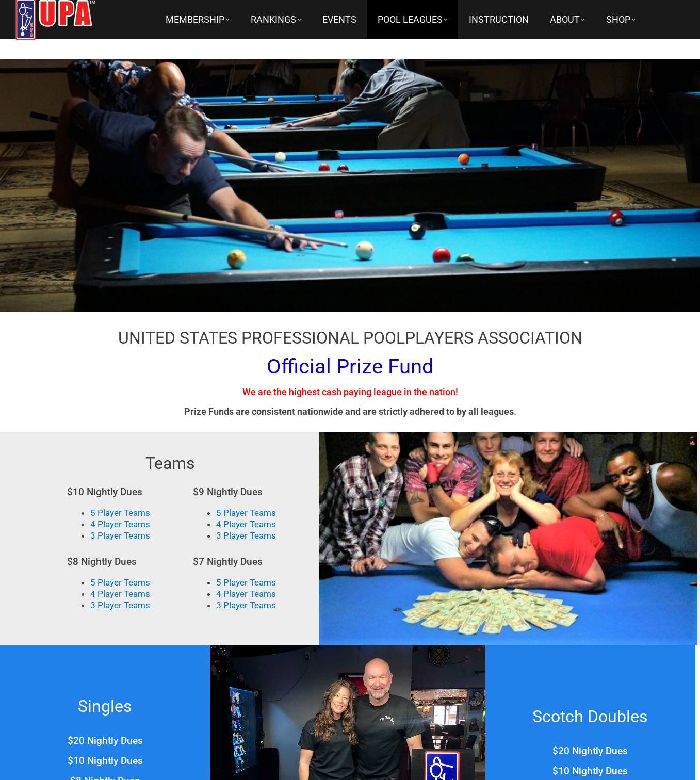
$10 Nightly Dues (105, 761)
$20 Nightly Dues (105, 741)
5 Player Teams (120, 513)
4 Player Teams (120, 524)
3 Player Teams (120, 535)
